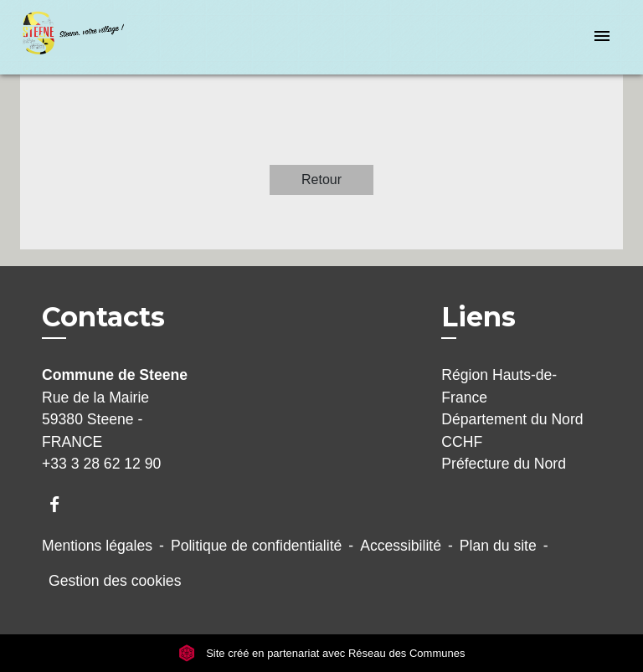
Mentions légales (97, 546)
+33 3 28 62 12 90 (101, 464)
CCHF (462, 442)
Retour (321, 180)
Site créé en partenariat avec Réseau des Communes (322, 653)
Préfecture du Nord (504, 464)
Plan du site (498, 546)
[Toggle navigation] (602, 37)
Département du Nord (512, 419)
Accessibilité (401, 546)
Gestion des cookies (115, 581)
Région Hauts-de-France (499, 386)
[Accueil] (83, 37)
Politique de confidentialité (256, 546)
